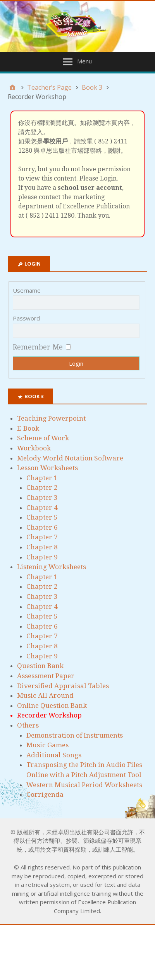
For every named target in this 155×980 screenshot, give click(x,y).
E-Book (28, 428)
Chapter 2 (42, 487)
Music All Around (45, 695)
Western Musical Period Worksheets (84, 785)
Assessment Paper (46, 676)
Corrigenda (45, 794)
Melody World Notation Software (70, 458)
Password (26, 318)
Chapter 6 (42, 527)
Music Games (47, 745)
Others (28, 725)
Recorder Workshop (49, 715)
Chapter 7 (42, 537)
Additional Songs (54, 755)
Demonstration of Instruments (75, 735)
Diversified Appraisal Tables (63, 686)
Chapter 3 (42, 498)
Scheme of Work (43, 438)
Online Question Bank (52, 706)
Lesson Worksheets (47, 468)
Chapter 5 (42, 517)
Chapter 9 (42, 557)
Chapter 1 (42, 478)
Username (27, 290)
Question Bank (40, 666)
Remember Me (38, 347)
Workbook (34, 448)
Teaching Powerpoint (51, 418)
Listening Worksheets (52, 567)
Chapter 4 (42, 508)
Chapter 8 (42, 547)
